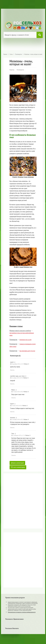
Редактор (12, 70)
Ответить (12, 370)
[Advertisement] (20, 502)
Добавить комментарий (17, 463)
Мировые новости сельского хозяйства (20, 331)
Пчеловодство (20, 70)
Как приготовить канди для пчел (27, 351)
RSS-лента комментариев (18, 467)
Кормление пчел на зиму (26, 340)
